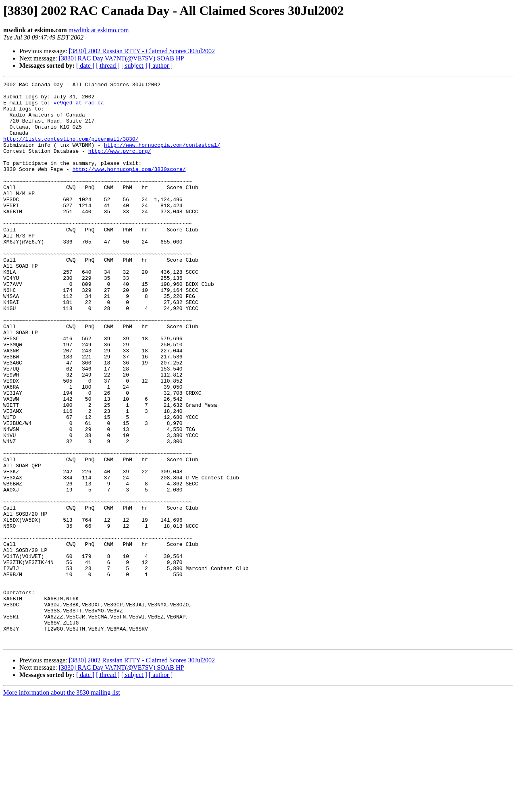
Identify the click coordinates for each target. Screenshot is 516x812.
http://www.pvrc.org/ (120, 165)
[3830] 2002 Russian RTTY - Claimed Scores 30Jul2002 (142, 51)
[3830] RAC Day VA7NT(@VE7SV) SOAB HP (122, 58)
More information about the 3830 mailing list (62, 805)
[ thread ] (108, 66)
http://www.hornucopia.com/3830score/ (129, 187)
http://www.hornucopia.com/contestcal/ (162, 158)
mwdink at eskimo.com (99, 30)
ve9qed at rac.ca (79, 107)
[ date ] (85, 66)
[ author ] (161, 66)
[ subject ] (134, 66)
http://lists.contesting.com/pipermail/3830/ (71, 151)
